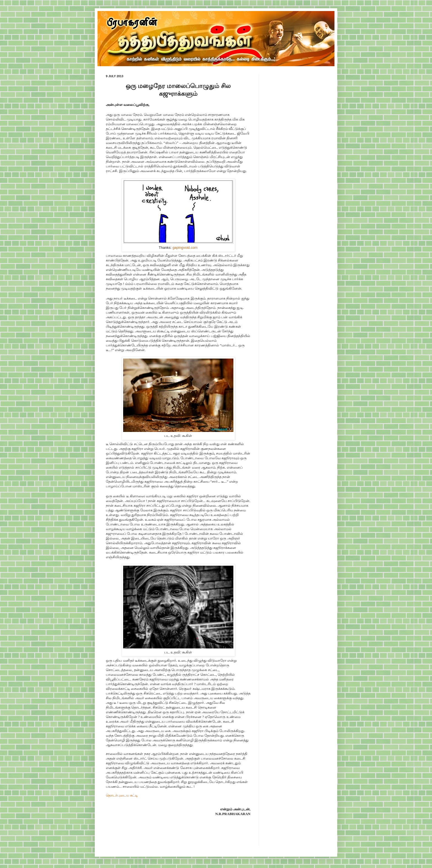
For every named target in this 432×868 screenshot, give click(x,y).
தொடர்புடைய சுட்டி (122, 795)
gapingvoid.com (185, 248)
